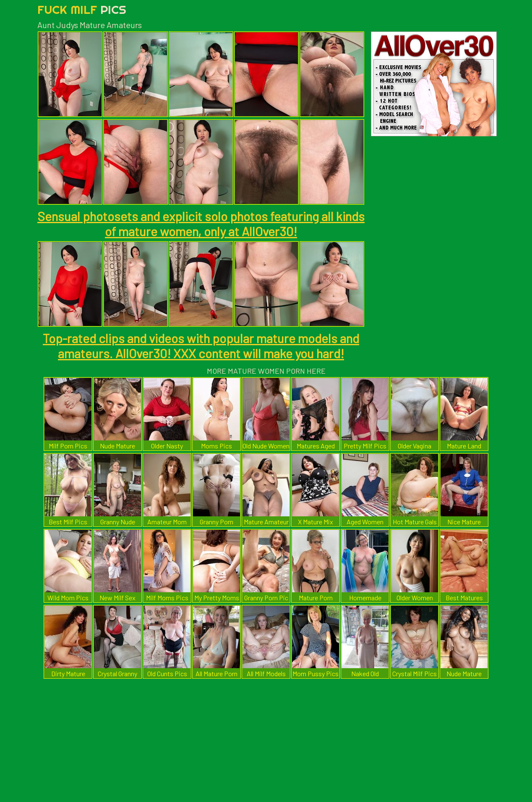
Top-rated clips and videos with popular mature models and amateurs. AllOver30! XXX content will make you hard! (201, 346)
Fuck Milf (82, 9)
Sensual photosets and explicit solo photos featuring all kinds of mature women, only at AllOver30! (201, 224)
